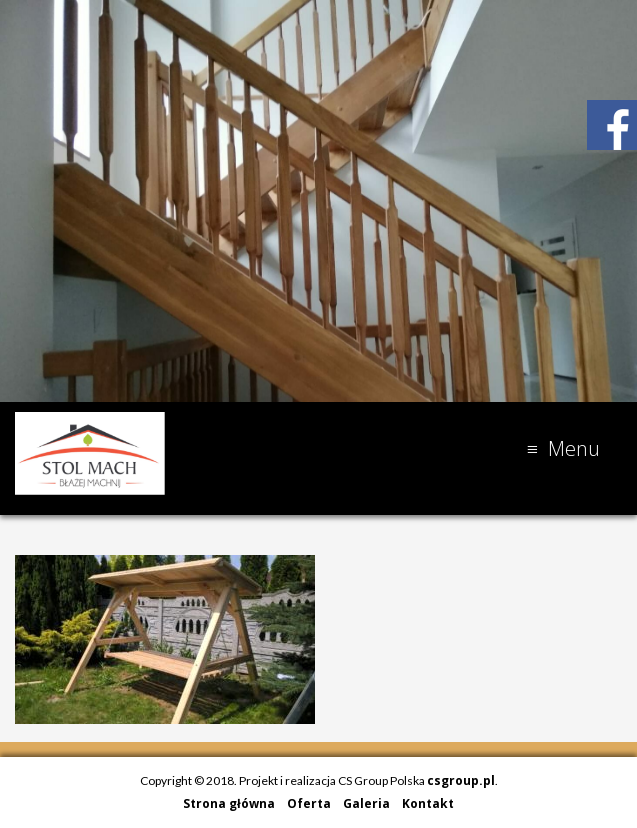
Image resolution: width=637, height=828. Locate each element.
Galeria (366, 803)
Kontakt (428, 803)
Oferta (309, 803)
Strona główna (229, 803)
